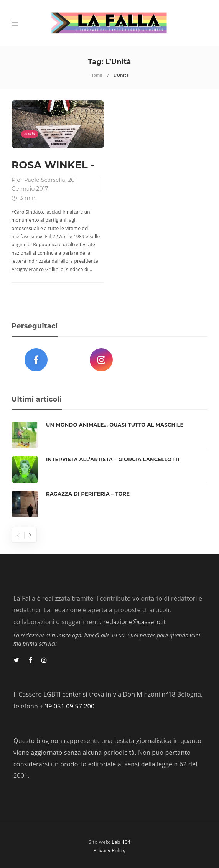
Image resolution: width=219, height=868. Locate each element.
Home (96, 75)
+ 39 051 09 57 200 (67, 706)
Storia (30, 134)
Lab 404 (121, 842)
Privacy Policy (110, 850)
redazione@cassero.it (134, 622)
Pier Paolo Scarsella (38, 180)
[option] (109, 469)
